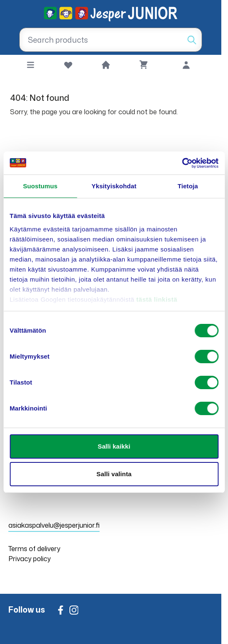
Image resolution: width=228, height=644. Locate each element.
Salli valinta (114, 474)
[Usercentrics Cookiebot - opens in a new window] (182, 163)
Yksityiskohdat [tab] (114, 186)
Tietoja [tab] (188, 186)
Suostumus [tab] (40, 186)
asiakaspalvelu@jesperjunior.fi (54, 525)
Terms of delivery (34, 549)
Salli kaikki (114, 446)
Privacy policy (29, 559)
